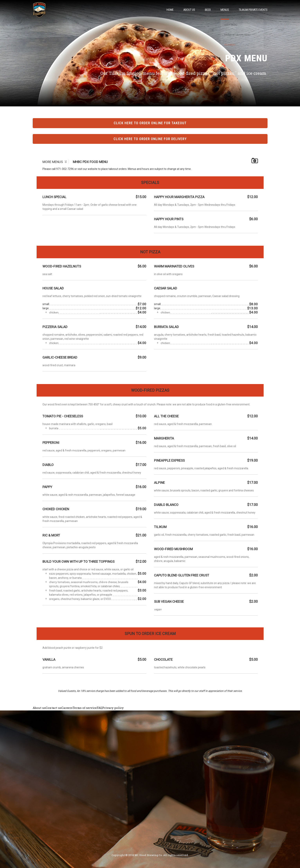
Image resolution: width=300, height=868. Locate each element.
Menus (225, 10)
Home (170, 10)
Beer (208, 10)
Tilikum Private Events (253, 10)
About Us (189, 10)
